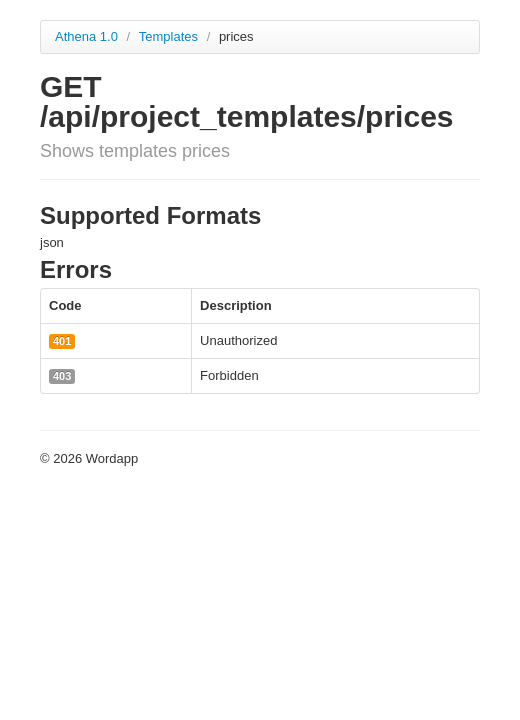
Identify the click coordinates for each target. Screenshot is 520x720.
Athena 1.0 (86, 36)
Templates (170, 36)
